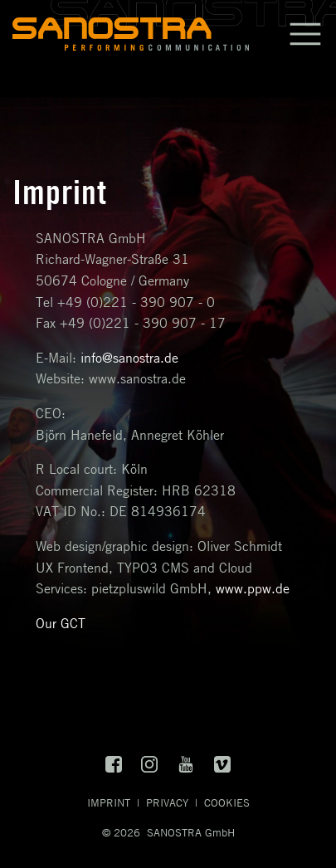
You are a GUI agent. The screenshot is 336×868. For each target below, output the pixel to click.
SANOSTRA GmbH (191, 832)
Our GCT (61, 623)
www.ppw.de (253, 588)
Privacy (167, 802)
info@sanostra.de (129, 358)
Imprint (109, 802)
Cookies (227, 802)
